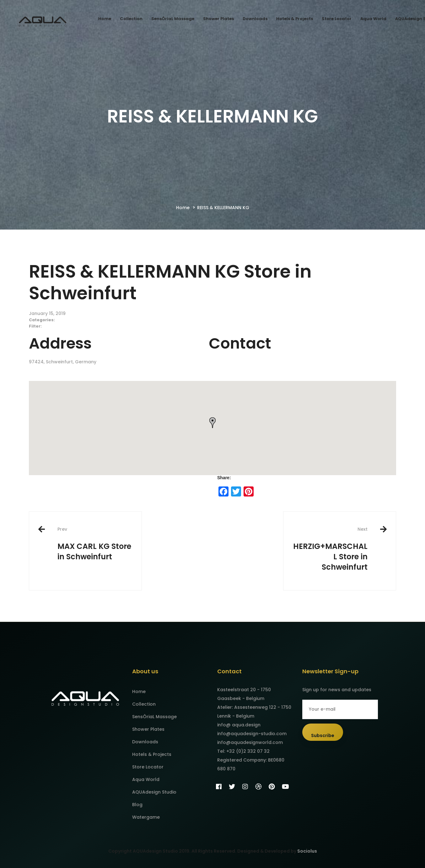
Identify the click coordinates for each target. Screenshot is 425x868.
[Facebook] (219, 787)
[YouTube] (285, 787)
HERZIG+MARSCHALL (330, 549)
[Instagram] (245, 787)
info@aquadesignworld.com (250, 742)
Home (183, 208)
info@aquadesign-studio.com (252, 734)
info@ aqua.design (239, 725)
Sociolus (307, 851)
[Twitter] (232, 787)
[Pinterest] (272, 787)
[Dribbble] (258, 787)
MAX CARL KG (95, 544)
